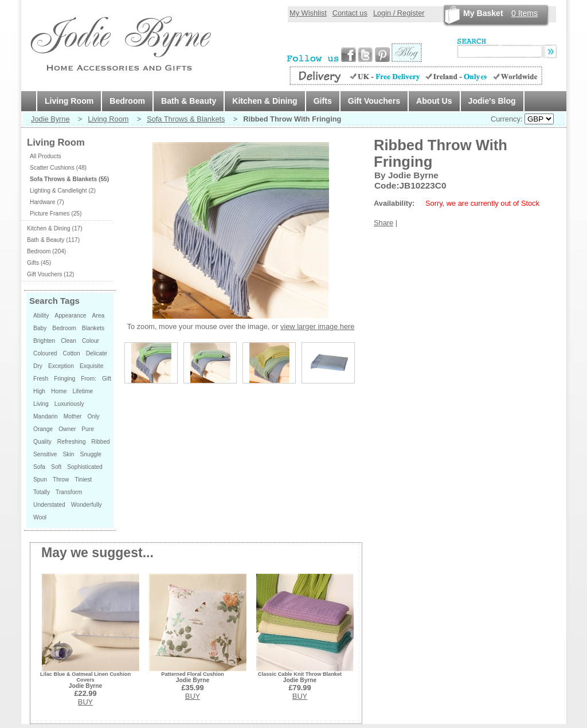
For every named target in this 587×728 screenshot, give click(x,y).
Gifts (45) (39, 263)
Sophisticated (85, 467)
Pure (88, 429)
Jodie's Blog (492, 101)
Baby (40, 328)
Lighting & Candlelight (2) (63, 191)
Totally (42, 492)
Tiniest (83, 480)
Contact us (350, 13)
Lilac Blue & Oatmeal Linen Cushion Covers (85, 677)
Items (525, 13)
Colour (91, 341)
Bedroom (127, 101)
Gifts (323, 101)
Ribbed (100, 442)
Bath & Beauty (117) (53, 240)
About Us (434, 101)
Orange (43, 429)
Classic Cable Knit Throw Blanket (300, 674)
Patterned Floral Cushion (192, 674)
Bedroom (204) (46, 251)
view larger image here (317, 326)
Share (383, 223)
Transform (69, 492)
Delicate (97, 353)
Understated (49, 505)
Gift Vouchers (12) (50, 274)
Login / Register (399, 13)
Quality (42, 442)
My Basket (483, 13)
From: (89, 379)
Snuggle (91, 454)
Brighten (44, 341)
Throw (61, 480)
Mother (73, 416)
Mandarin (46, 416)
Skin (69, 454)
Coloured (45, 353)
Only (94, 416)
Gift (107, 379)
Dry (38, 366)
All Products (46, 156)
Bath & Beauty (189, 101)
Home (59, 391)
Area (99, 316)
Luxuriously (69, 404)
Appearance (70, 316)
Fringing (64, 379)
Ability (41, 316)
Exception (61, 366)
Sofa (39, 467)
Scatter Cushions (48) (58, 168)
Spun (40, 480)
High (39, 391)
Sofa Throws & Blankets (186, 119)
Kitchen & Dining (265, 101)
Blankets (93, 328)
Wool (40, 517)
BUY (85, 702)
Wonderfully (87, 505)
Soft (56, 467)
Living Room (69, 101)
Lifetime (83, 391)
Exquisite (92, 366)
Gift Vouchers (374, 101)
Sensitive (45, 454)
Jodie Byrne (50, 119)
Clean (69, 341)
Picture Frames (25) (56, 214)
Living (41, 404)
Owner (67, 429)
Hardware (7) (47, 202)
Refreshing (72, 442)
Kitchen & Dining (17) (55, 228)
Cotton (72, 353)
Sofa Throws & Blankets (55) (69, 179)
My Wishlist (308, 13)
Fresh (41, 379)
